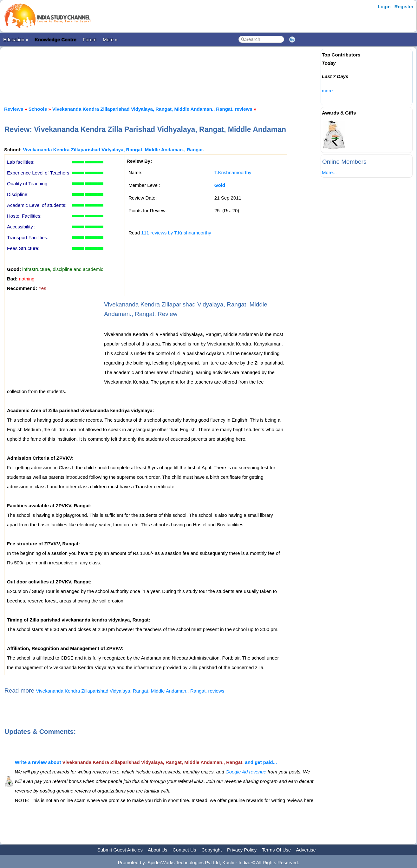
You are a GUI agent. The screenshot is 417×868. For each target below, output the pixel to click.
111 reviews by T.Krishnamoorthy (176, 233)
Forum (90, 39)
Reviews (14, 109)
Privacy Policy (242, 850)
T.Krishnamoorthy (233, 172)
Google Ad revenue (246, 772)
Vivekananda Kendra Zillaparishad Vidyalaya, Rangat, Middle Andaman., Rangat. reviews (152, 109)
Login (384, 7)
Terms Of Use (277, 850)
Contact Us (184, 850)
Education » (16, 39)
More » (110, 39)
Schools (38, 109)
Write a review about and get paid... (146, 762)
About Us (158, 850)
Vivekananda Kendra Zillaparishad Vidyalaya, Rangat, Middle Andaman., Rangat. (114, 150)
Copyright (212, 850)
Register (404, 7)
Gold (220, 185)
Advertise (306, 850)
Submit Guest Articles (120, 850)
